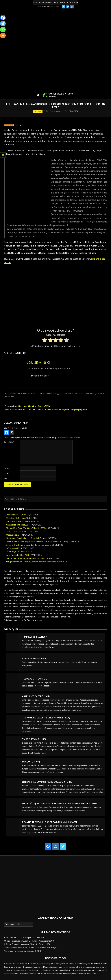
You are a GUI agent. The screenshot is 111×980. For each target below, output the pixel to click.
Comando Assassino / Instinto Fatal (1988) (31, 944)
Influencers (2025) (14, 548)
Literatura (38, 111)
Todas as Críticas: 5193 (16, 521)
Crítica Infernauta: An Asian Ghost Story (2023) (27, 558)
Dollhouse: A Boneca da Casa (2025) (44, 948)
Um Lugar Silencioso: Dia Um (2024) (35, 406)
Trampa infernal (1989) (16, 515)
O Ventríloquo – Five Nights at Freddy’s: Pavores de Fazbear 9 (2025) (37, 541)
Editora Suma (77, 394)
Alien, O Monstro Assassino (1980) (39, 941)
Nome (6, 468)
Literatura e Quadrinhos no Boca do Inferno (25, 538)
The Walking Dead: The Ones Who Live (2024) (27, 528)
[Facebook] (3, 18)
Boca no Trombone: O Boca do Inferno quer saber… (29, 545)
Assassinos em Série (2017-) (19, 525)
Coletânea (67, 394)
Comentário (9, 442)
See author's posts (40, 376)
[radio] (45, 340)
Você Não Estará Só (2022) (18, 555)
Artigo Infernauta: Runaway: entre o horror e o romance (31, 562)
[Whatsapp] (3, 30)
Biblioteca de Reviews (16, 518)
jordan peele (89, 394)
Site (5, 479)
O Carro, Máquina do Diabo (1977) (32, 937)
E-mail (6, 473)
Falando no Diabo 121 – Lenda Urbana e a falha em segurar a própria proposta (51, 410)
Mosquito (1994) (14, 535)
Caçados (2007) (34, 951)
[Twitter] (3, 24)
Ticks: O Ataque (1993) (16, 531)
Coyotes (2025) (13, 552)
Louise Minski (38, 362)
